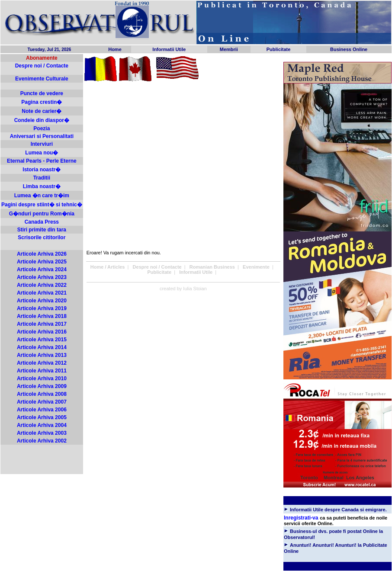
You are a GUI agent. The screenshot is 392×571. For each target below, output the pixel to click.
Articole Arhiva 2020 (42, 301)
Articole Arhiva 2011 (42, 371)
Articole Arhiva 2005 (42, 417)
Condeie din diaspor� (42, 120)
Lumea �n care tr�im (42, 196)
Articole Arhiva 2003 (42, 433)
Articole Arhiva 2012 (42, 363)
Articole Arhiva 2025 (42, 262)
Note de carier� (42, 111)
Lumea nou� (42, 153)
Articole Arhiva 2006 (42, 410)
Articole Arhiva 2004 (42, 425)
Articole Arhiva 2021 (42, 293)
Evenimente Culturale (42, 79)
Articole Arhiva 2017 (42, 324)
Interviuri (42, 144)
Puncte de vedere (42, 93)
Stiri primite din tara (42, 230)
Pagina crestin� (42, 102)
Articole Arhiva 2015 (42, 340)
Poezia (42, 128)
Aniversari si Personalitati (42, 136)
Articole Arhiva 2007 (42, 402)
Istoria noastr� (42, 170)
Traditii (42, 178)
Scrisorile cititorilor (42, 237)
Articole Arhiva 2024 (42, 269)
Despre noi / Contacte (42, 66)
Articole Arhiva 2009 (42, 386)
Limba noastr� (42, 186)
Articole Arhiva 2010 (42, 379)
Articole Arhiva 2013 (42, 355)
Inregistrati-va (301, 518)
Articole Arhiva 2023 (42, 277)
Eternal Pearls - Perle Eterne (42, 161)
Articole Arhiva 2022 (42, 285)
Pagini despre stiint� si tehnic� (42, 205)
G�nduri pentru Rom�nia (42, 214)
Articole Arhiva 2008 (42, 394)
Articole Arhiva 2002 (42, 441)
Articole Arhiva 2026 (42, 254)
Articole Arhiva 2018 (42, 316)
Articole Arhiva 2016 (42, 332)
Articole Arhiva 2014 (42, 347)
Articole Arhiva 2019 (42, 308)
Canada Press (42, 222)
